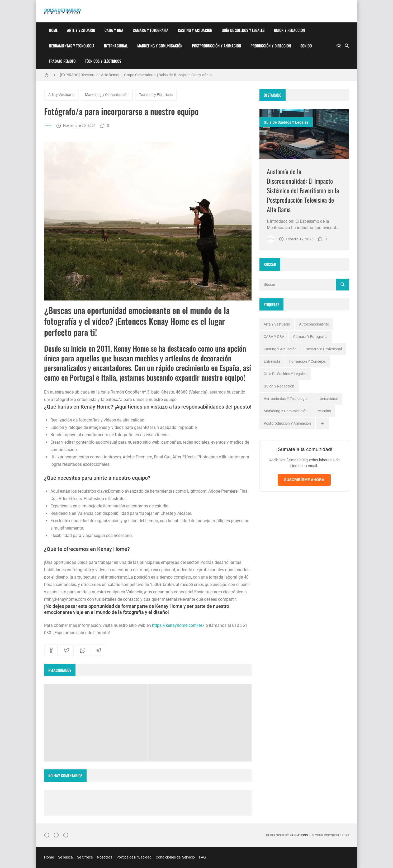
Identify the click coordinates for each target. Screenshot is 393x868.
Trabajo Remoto (62, 61)
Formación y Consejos (307, 361)
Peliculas (324, 411)
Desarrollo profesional (324, 349)
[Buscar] (347, 46)
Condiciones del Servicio (175, 857)
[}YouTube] (66, 835)
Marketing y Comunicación (160, 46)
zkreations (299, 835)
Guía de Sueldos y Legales (243, 30)
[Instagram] (47, 835)
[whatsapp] (83, 650)
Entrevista (272, 361)
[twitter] (67, 650)
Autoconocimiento (314, 324)
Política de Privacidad (134, 857)
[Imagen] (304, 134)
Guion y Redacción (289, 30)
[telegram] (98, 650)
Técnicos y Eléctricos (103, 61)
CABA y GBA (114, 30)
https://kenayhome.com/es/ (178, 625)
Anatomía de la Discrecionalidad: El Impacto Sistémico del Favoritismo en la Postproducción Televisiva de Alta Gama (303, 190)
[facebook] (51, 650)
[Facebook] (56, 835)
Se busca (65, 857)
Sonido (306, 46)
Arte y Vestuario (81, 30)
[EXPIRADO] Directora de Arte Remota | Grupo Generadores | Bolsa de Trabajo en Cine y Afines (136, 75)
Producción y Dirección (271, 46)
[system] (339, 46)
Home (53, 30)
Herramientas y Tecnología (72, 46)
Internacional (116, 46)
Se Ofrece (85, 857)
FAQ (202, 857)
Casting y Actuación (195, 30)
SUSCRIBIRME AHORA (304, 480)
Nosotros (105, 857)
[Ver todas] (322, 423)
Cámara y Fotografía (151, 30)
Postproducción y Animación (216, 46)
